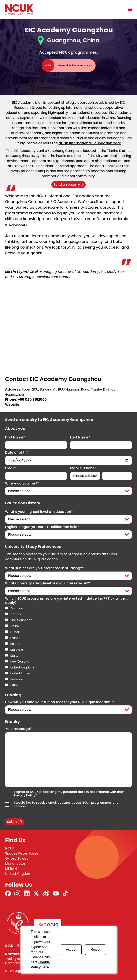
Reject (95, 949)
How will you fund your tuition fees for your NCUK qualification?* (60, 702)
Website (12, 405)
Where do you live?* (22, 483)
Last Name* (80, 437)
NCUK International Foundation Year (90, 143)
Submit (13, 822)
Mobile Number (83, 468)
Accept (71, 949)
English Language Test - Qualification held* (42, 527)
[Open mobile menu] (129, 9)
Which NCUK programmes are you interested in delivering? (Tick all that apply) (66, 601)
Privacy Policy (25, 795)
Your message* (18, 729)
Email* (10, 468)
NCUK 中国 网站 (16, 946)
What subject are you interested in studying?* (44, 568)
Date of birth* (17, 453)
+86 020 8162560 (32, 399)
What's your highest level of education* (39, 512)
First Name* (15, 437)
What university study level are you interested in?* (48, 583)
